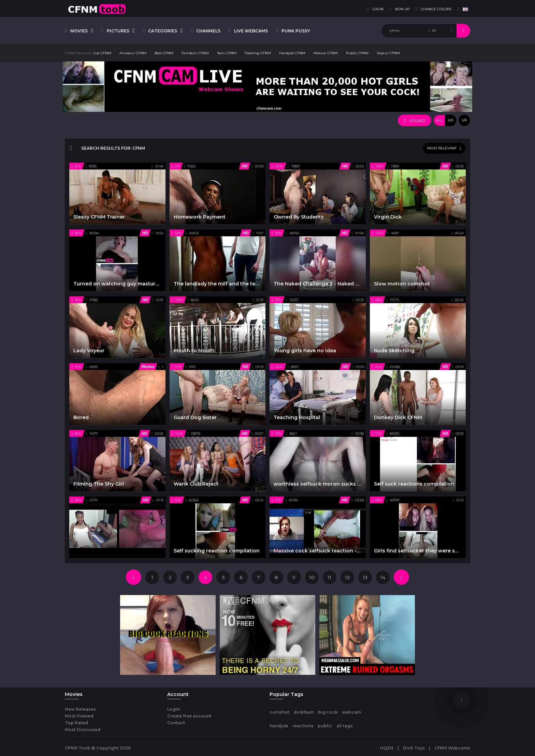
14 (383, 577)
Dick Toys (414, 748)
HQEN (387, 748)
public (325, 726)
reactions (303, 726)
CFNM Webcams (452, 748)
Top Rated (76, 723)
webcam (351, 712)
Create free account (189, 716)
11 (330, 577)
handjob (279, 726)
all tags (345, 726)
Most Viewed (79, 716)
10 (312, 577)
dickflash (304, 712)
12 (348, 577)
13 (365, 577)
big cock (328, 712)
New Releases (80, 709)
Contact (176, 723)
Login (173, 709)
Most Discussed (83, 730)
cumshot (279, 712)
